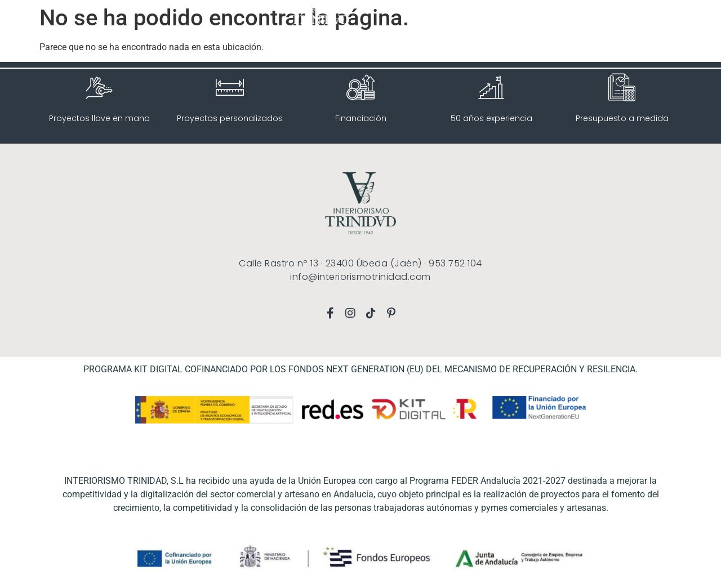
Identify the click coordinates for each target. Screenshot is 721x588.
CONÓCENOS (631, 21)
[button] (36, 34)
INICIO (462, 21)
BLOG (675, 21)
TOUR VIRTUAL (570, 21)
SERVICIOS (509, 21)
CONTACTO (664, 46)
